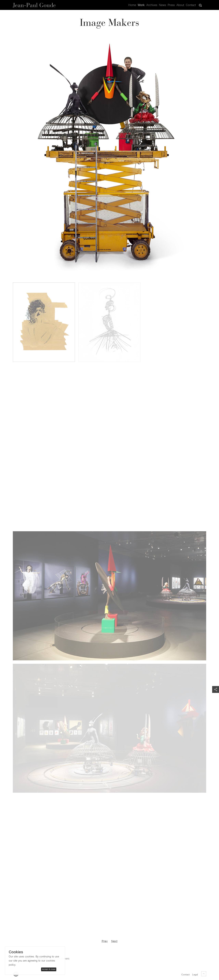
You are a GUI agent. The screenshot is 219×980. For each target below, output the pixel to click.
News (162, 5)
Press (171, 5)
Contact (191, 5)
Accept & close (49, 969)
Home (132, 5)
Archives (152, 5)
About (180, 5)
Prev (105, 941)
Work (141, 5)
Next (114, 941)
